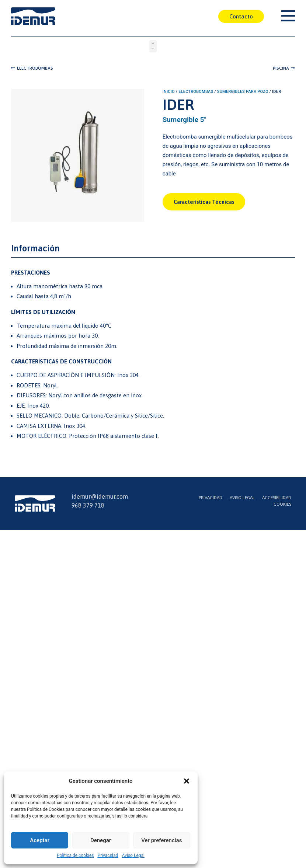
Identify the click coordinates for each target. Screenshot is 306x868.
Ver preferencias (161, 840)
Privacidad (108, 855)
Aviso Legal (133, 855)
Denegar (101, 840)
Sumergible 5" (185, 120)
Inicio (169, 92)
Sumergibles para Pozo (243, 92)
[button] (187, 781)
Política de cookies (75, 855)
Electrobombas (196, 92)
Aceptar (40, 840)
